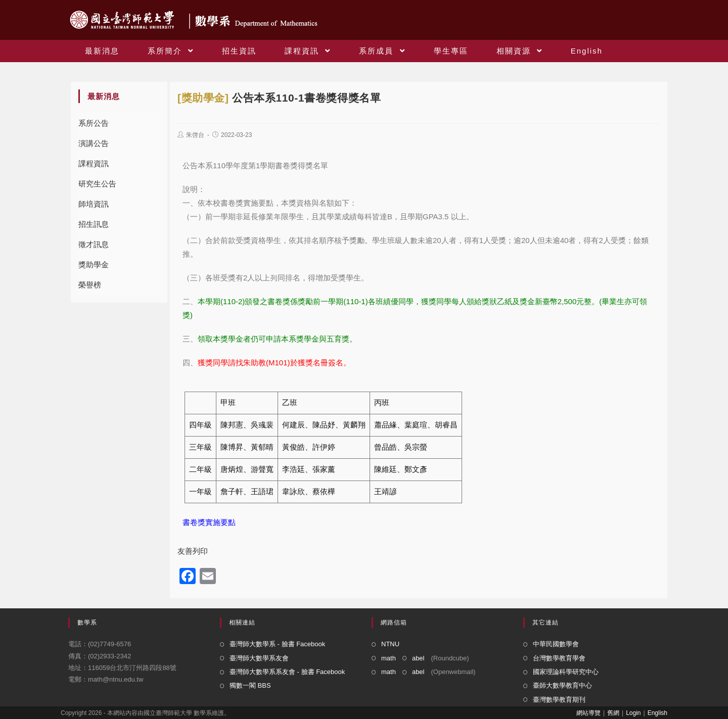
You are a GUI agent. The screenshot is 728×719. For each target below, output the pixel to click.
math (389, 658)
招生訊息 (94, 224)
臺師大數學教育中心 (562, 685)
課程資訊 (94, 163)
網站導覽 (588, 713)
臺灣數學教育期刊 (559, 700)
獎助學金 (94, 265)
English (657, 713)
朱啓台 (195, 135)
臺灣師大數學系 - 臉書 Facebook (277, 644)
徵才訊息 (94, 244)
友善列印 (193, 551)
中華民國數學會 (556, 644)
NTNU (390, 644)
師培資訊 (94, 204)
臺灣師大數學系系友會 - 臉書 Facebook (287, 672)
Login (633, 713)
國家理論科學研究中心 (566, 672)
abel (418, 658)
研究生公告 (97, 184)
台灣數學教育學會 (559, 658)
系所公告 (94, 123)
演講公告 (94, 143)
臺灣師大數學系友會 (259, 658)
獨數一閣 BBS (250, 685)
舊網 (613, 713)
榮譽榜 (90, 285)
